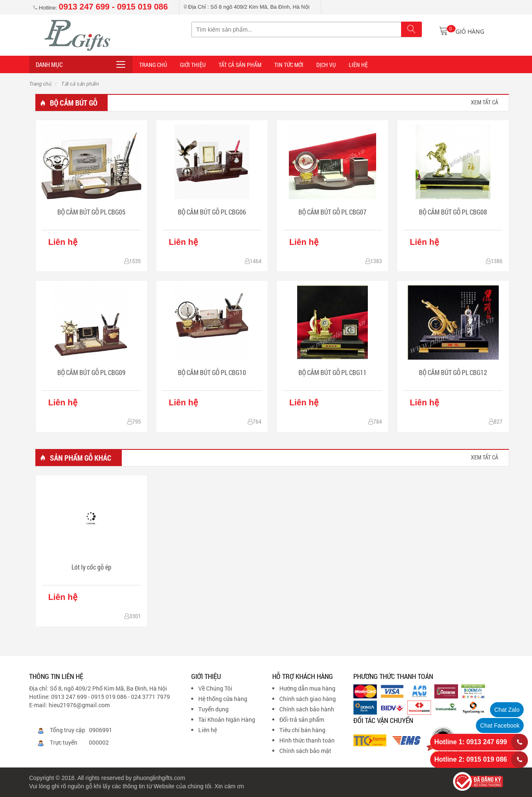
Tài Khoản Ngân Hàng (227, 719)
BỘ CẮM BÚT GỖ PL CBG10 (212, 372)
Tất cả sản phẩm (240, 65)
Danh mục (49, 64)
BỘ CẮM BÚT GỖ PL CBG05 (91, 212)
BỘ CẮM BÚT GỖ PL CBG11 (332, 372)
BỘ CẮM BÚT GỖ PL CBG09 (91, 372)
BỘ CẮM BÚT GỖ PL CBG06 (212, 212)
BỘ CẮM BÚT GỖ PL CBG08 (453, 212)
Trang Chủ (153, 65)
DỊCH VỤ (326, 65)
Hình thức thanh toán (307, 740)
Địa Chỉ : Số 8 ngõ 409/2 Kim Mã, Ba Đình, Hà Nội (247, 7)
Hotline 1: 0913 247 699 (471, 742)
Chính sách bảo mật (305, 751)
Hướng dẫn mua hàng (307, 688)
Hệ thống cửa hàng (223, 699)
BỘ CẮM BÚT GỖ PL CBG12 (453, 372)
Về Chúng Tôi (215, 688)
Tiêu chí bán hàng (302, 730)
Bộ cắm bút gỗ (74, 103)
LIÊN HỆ (358, 65)
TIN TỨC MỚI (289, 65)
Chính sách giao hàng (308, 699)
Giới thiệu (193, 65)
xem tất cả (485, 102)
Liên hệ (208, 730)
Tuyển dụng (213, 709)
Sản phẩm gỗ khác (81, 458)
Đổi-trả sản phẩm (302, 719)
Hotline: (101, 8)
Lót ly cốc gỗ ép (91, 567)
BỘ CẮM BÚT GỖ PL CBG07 (332, 212)
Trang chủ (40, 84)
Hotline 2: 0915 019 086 (471, 759)
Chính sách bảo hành (307, 709)
